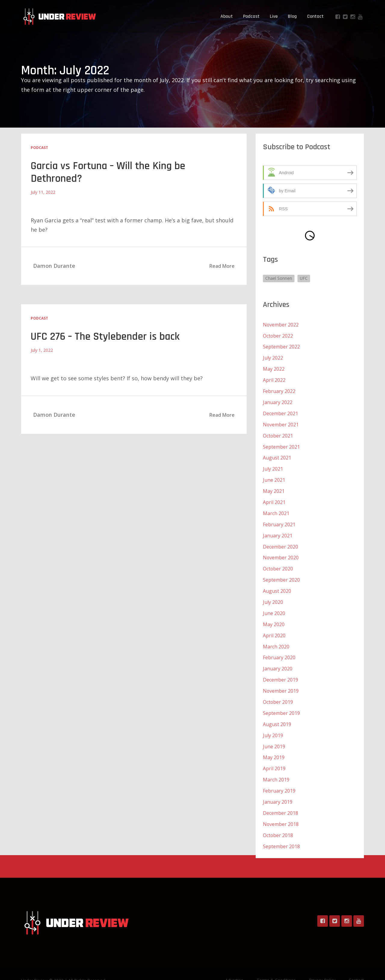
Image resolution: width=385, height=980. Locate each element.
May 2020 (274, 617)
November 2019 (281, 682)
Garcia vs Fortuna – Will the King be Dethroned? (109, 172)
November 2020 (281, 552)
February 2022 (279, 389)
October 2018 (278, 823)
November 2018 (281, 812)
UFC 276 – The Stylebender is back (106, 337)
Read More (222, 266)
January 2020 (278, 660)
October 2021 (278, 433)
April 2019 (274, 758)
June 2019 (274, 736)
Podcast (251, 16)
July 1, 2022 (42, 350)
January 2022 (278, 400)
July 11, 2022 (43, 192)
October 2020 (278, 563)
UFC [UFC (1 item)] (304, 278)
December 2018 (280, 801)
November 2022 (281, 324)
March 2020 (276, 638)
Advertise (234, 967)
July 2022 (273, 357)
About (227, 16)
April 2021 (274, 498)
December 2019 (280, 671)
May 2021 (274, 487)
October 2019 (278, 693)
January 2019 (278, 790)
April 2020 (274, 628)
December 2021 (280, 411)
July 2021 (273, 465)
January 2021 (278, 530)
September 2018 (281, 833)
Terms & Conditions (276, 967)
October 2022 (278, 335)
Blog (292, 16)
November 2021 (281, 422)
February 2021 (279, 519)
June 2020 (274, 606)
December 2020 (280, 541)
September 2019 (281, 703)
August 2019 (277, 714)
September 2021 (281, 444)
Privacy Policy (322, 967)
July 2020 (273, 595)
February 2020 (279, 649)
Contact (315, 16)
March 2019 (276, 768)
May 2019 (274, 747)
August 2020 (277, 584)
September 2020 (281, 573)
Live (274, 16)
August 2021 (277, 454)
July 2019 (273, 725)
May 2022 (274, 368)
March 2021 (276, 509)
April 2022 (274, 379)
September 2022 (281, 346)
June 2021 (274, 476)
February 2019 (279, 779)
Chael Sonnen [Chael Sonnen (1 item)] (279, 278)
